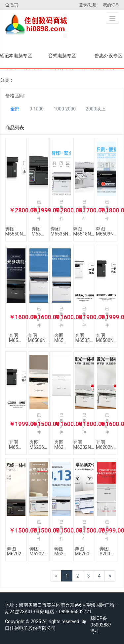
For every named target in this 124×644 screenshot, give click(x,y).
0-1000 (37, 109)
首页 (12, 5)
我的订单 (111, 5)
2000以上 (95, 109)
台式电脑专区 (62, 56)
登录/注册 (88, 5)
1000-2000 (65, 109)
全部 (15, 109)
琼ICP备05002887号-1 (101, 625)
